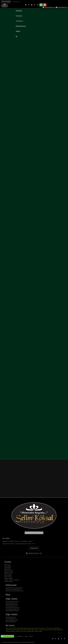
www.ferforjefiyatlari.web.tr (12, 620)
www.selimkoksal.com (11, 622)
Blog (26, 636)
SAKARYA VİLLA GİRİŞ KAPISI (13, 589)
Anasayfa (19, 11)
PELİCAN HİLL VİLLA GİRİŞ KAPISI (14, 588)
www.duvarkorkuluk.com (11, 603)
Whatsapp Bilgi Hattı (7, 636)
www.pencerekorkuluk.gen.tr (12, 602)
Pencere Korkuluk (9, 578)
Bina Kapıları (7, 569)
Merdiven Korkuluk (9, 572)
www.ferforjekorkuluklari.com (12, 609)
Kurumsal (19, 16)
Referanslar (20, 636)
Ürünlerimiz (19, 21)
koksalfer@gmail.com (63, 7)
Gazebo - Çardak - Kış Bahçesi (12, 580)
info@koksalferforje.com (50, 7)
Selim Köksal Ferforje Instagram (34, 533)
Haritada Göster (34, 548)
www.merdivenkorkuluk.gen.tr (13, 608)
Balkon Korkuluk (8, 574)
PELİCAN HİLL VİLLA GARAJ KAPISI (15, 591)
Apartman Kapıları (9, 571)
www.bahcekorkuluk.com (12, 606)
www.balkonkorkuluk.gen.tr (12, 605)
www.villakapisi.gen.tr (11, 617)
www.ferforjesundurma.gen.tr (12, 611)
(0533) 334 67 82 (35, 553)
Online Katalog (6, 2)
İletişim (18, 31)
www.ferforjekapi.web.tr (11, 619)
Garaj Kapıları (8, 568)
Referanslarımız (21, 26)
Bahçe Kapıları (8, 566)
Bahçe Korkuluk (8, 577)
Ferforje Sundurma (9, 581)
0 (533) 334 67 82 (16, 2)
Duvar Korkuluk (8, 575)
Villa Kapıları (7, 565)
